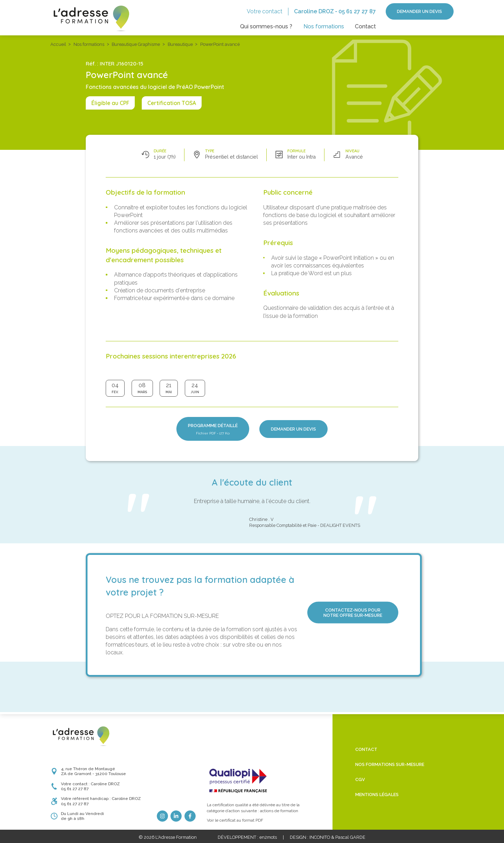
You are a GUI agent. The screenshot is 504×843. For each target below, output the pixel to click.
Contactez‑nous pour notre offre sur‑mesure (353, 612)
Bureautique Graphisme (136, 44)
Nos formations (324, 26)
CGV (360, 779)
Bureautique (180, 44)
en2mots (268, 837)
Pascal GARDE (350, 837)
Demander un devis (419, 11)
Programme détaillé (213, 429)
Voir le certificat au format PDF (235, 820)
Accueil (58, 44)
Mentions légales (377, 795)
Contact (365, 26)
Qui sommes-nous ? (266, 26)
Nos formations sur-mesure (390, 764)
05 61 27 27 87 (357, 11)
